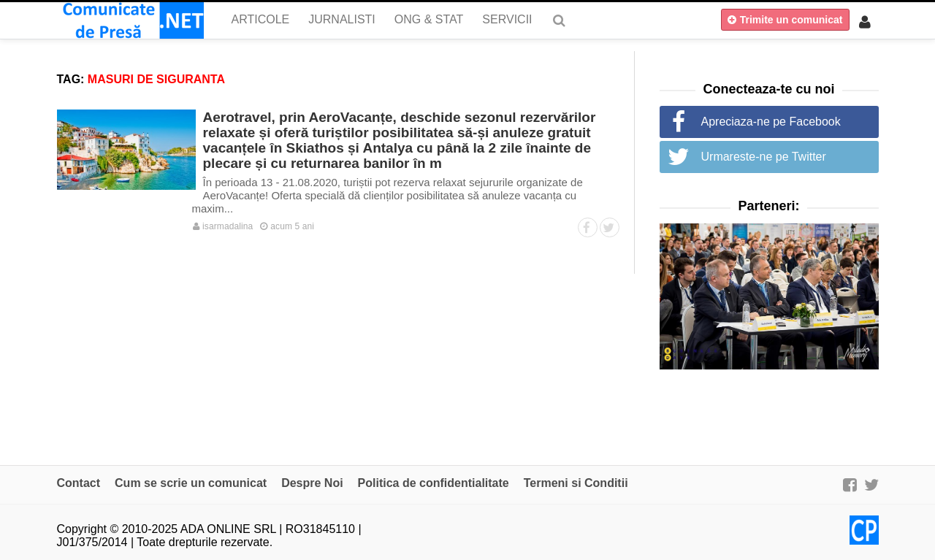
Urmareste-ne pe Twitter (764, 157)
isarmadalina (223, 226)
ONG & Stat (429, 19)
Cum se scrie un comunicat (191, 483)
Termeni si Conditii (576, 483)
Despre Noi (312, 483)
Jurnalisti (342, 19)
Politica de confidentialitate (434, 483)
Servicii (507, 19)
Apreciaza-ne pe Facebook (771, 122)
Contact (79, 483)
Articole (261, 19)
